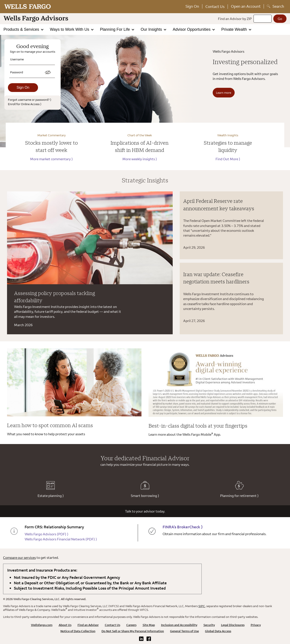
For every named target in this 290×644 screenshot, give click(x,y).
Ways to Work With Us (70, 29)
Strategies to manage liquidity (228, 146)
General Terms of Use (184, 631)
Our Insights (152, 29)
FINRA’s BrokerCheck (183, 527)
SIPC (202, 606)
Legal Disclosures (233, 625)
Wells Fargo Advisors (46, 534)
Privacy (256, 625)
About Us (65, 625)
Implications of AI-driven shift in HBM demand (140, 146)
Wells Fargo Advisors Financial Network (61, 539)
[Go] (280, 19)
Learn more (224, 93)
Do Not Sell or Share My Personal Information (133, 631)
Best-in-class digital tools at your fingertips (198, 426)
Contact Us (215, 6)
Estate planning (51, 489)
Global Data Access (218, 631)
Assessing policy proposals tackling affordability (54, 297)
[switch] (48, 72)
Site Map (149, 625)
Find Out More (228, 159)
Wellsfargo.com (42, 625)
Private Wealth (235, 29)
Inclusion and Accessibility (179, 625)
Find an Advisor (88, 625)
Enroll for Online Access (25, 104)
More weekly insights (140, 159)
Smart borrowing (145, 489)
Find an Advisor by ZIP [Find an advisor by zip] (235, 19)
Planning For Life (115, 29)
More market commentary (51, 159)
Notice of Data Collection (78, 631)
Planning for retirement (239, 489)
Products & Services (22, 29)
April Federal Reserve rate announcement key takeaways (219, 205)
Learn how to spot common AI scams (50, 425)
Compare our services (19, 558)
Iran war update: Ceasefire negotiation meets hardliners (216, 278)
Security (209, 625)
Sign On (192, 6)
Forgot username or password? (30, 100)
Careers (131, 625)
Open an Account (246, 6)
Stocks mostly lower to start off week (51, 146)
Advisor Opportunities (192, 29)
